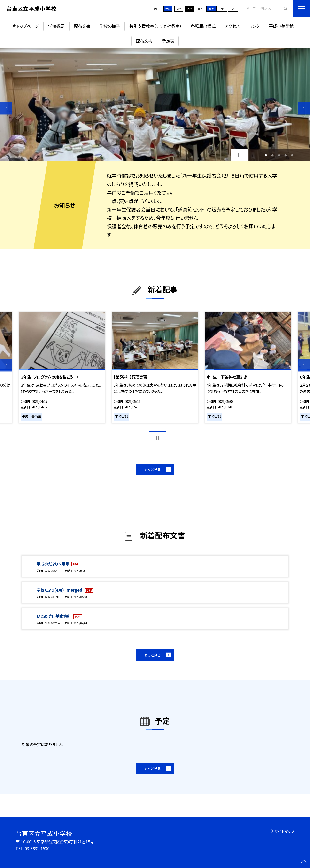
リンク (254, 26)
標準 (211, 9)
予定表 (168, 41)
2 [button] (272, 155)
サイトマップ (284, 831)
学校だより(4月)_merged (60, 590)
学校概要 (56, 26)
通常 (168, 9)
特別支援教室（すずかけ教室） (155, 26)
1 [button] (266, 155)
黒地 (190, 9)
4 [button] (286, 155)
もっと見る (152, 469)
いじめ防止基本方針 (54, 616)
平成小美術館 (281, 26)
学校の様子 (110, 26)
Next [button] (304, 108)
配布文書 (82, 26)
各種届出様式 (203, 26)
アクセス (232, 26)
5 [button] (292, 155)
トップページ (28, 26)
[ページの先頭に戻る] (304, 862)
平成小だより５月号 (53, 564)
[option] (155, 105)
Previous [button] (6, 108)
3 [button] (279, 155)
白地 (179, 9)
